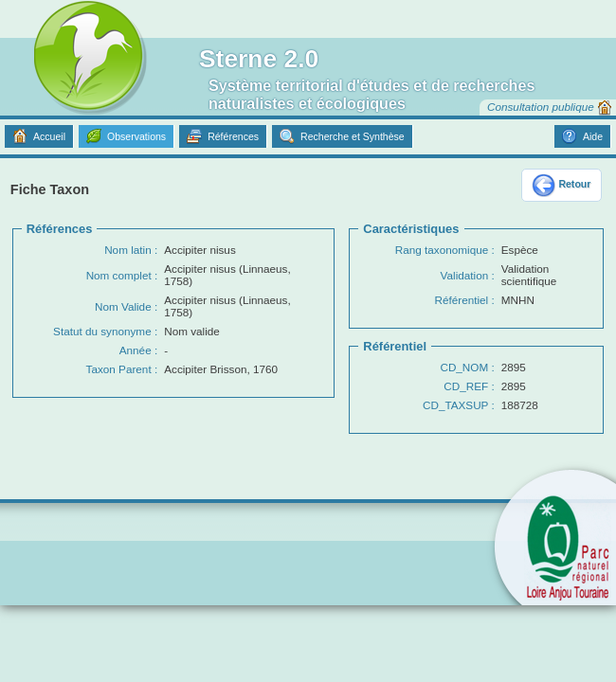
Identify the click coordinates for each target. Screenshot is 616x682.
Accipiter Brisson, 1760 (221, 369)
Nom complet (119, 275)
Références (233, 136)
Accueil (49, 136)
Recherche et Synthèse (353, 136)
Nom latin (128, 250)
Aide (593, 136)
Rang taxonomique (442, 250)
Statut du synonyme (102, 331)
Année (136, 350)
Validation (465, 275)
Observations (136, 136)
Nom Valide (123, 306)
